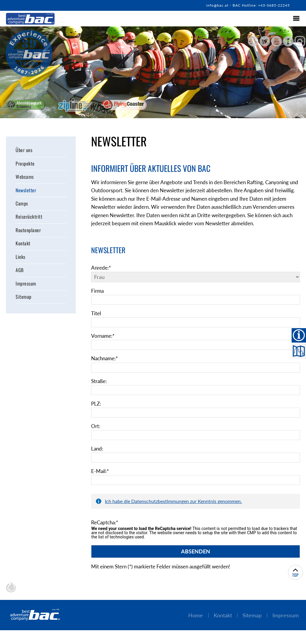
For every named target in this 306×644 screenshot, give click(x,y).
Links (21, 259)
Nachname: (106, 370)
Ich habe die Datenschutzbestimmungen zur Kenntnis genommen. (173, 514)
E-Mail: (101, 484)
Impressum (26, 286)
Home (192, 629)
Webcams (25, 177)
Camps (22, 204)
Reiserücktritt (29, 218)
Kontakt (23, 245)
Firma (98, 303)
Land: (98, 461)
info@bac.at (211, 5)
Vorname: (104, 348)
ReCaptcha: (106, 535)
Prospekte (25, 164)
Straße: (100, 393)
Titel (96, 325)
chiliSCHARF (11, 601)
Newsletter (26, 191)
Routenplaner (28, 231)
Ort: (96, 439)
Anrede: (102, 279)
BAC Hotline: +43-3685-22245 (258, 5)
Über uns (24, 150)
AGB (20, 272)
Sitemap (24, 299)
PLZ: (97, 416)
